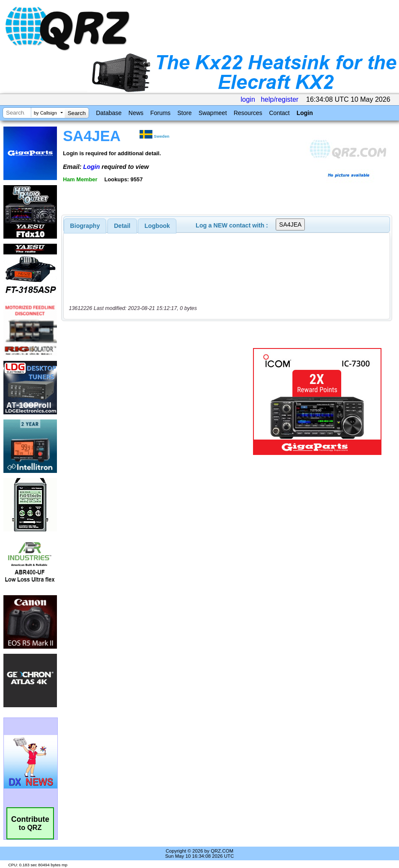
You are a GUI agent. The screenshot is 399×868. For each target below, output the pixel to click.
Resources (248, 113)
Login (305, 113)
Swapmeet (213, 113)
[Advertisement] (159, 402)
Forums (160, 113)
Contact (279, 113)
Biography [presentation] (85, 226)
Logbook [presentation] (157, 226)
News (136, 113)
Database (109, 113)
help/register (280, 99)
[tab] (85, 226)
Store (184, 113)
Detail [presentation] (122, 226)
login (248, 99)
